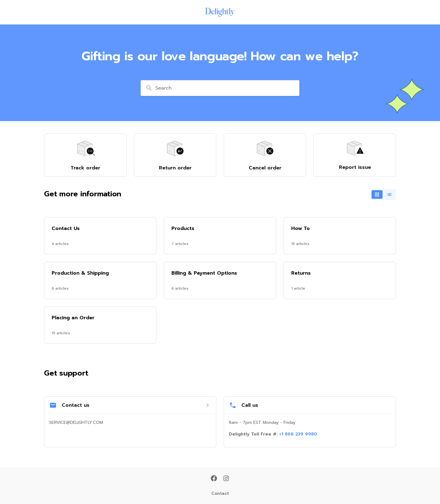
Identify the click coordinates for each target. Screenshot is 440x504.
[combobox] (220, 88)
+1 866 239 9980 (298, 434)
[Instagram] (226, 479)
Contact (220, 494)
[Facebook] (214, 479)
